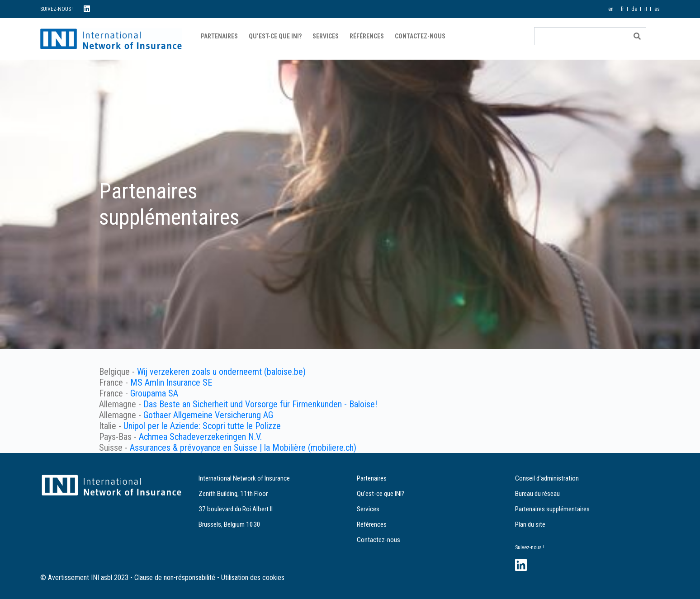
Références (367, 36)
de (634, 9)
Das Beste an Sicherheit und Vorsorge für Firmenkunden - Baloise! (260, 404)
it (646, 9)
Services (326, 36)
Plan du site (530, 524)
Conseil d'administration (547, 478)
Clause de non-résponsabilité (175, 578)
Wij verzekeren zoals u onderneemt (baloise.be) (221, 372)
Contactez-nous (420, 36)
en (611, 9)
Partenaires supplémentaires (552, 509)
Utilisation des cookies (253, 578)
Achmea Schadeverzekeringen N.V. (200, 437)
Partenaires (219, 36)
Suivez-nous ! (530, 547)
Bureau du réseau (537, 494)
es (657, 9)
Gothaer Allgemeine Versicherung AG (208, 415)
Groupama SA (154, 393)
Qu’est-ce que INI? (275, 36)
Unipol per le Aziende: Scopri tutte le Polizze (202, 426)
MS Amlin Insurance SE (171, 382)
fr (622, 9)
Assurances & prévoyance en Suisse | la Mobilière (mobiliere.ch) (243, 448)
